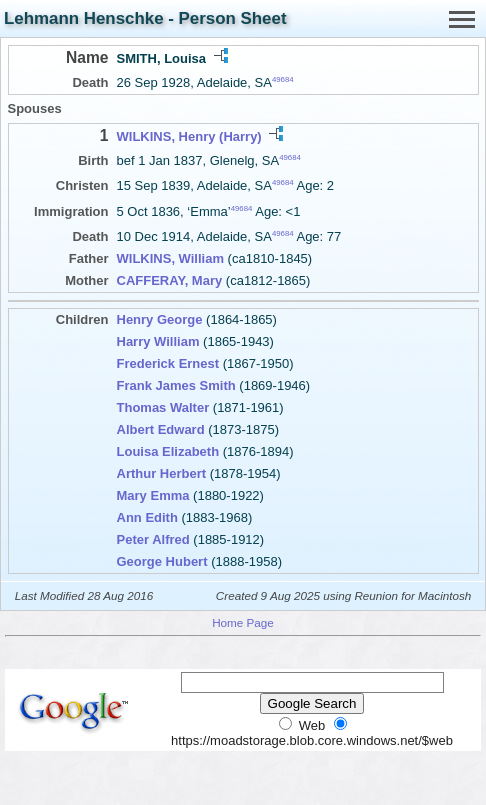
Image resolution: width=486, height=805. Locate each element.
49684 (283, 79)
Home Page (243, 622)
